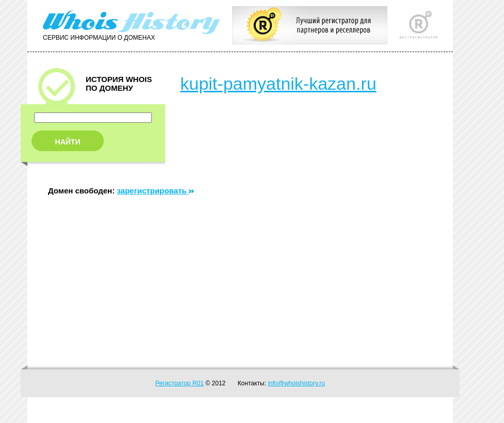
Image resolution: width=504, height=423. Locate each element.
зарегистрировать (155, 191)
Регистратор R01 (180, 383)
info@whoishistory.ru (297, 383)
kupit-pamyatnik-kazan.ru (278, 84)
